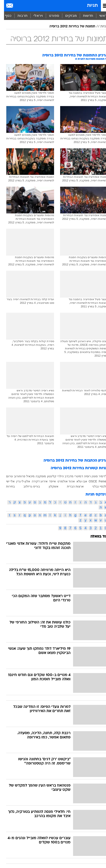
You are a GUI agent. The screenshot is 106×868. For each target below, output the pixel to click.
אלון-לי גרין (19, 481)
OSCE (89, 481)
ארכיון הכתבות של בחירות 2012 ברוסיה (72, 461)
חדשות (84, 16)
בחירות (6, 486)
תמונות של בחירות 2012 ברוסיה (68, 27)
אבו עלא (78, 481)
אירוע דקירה (36, 481)
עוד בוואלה (95, 537)
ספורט (50, 16)
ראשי (99, 16)
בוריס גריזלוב (28, 486)
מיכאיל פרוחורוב (20, 476)
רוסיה (83, 476)
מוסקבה (37, 476)
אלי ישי (6, 481)
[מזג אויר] (17, 6)
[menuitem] (84, 16)
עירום (6, 476)
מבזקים (67, 16)
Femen (99, 481)
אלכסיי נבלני (96, 486)
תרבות (18, 16)
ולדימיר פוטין (96, 476)
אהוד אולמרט (62, 481)
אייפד (48, 481)
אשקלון (50, 486)
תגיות (88, 6)
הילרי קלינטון (51, 476)
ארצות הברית (71, 486)
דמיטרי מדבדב (70, 476)
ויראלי (34, 16)
